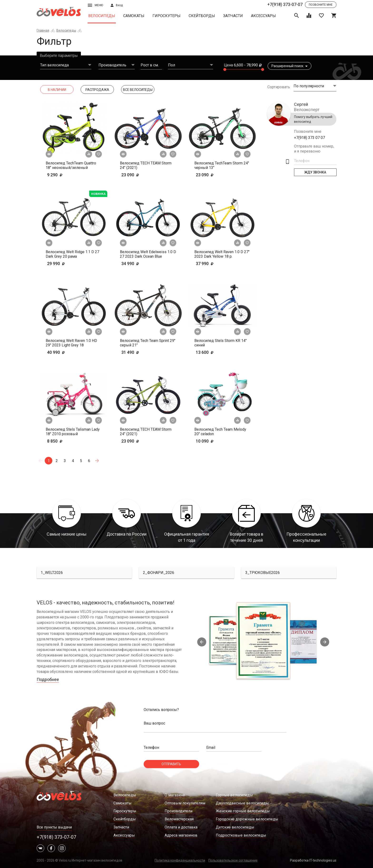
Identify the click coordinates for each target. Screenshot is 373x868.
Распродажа (97, 90)
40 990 (63, 352)
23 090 (137, 175)
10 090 (212, 441)
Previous (202, 642)
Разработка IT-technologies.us (313, 860)
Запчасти (233, 16)
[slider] (225, 69)
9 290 (62, 175)
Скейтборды (202, 16)
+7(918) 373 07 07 (309, 138)
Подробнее (48, 679)
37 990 (212, 264)
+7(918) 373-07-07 (285, 4)
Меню (95, 5)
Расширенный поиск (290, 66)
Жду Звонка (315, 172)
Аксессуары (263, 16)
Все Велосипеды (138, 90)
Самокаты (134, 16)
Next (325, 642)
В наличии (57, 90)
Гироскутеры (167, 16)
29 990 (63, 264)
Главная (43, 30)
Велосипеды (102, 16)
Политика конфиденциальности (180, 860)
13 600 (212, 352)
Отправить (171, 764)
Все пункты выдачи (54, 827)
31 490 (137, 352)
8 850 (62, 441)
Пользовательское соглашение (233, 860)
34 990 (137, 264)
